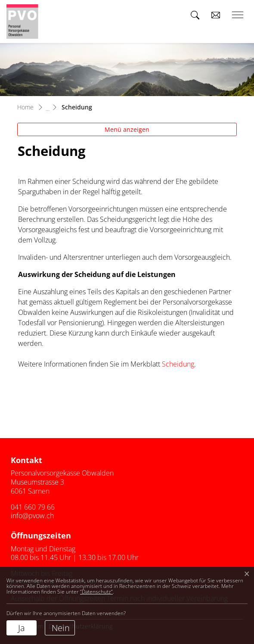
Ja (22, 628)
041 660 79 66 (33, 507)
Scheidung (178, 364)
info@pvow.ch (32, 516)
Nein (61, 628)
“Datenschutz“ (96, 592)
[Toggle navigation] (235, 15)
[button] (195, 15)
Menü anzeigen (127, 129)
